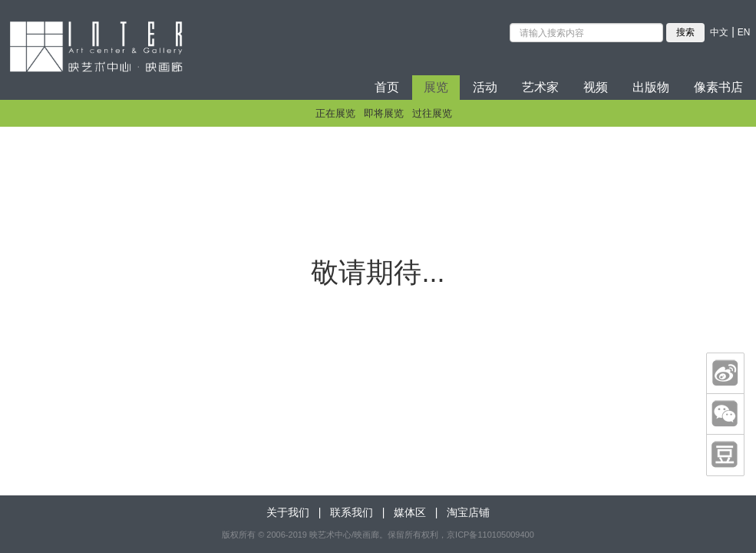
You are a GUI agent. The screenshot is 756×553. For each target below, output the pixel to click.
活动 (485, 87)
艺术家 (540, 87)
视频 (596, 87)
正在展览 (335, 113)
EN (744, 32)
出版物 (651, 87)
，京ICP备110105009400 (486, 535)
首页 (387, 87)
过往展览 (432, 113)
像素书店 (718, 87)
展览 (436, 87)
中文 (719, 32)
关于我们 (288, 512)
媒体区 (410, 512)
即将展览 (384, 113)
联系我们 (352, 512)
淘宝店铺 (468, 512)
